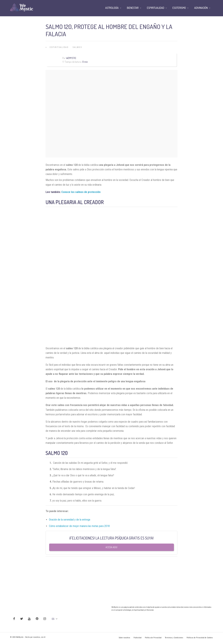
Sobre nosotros (124, 638)
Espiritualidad (59, 47)
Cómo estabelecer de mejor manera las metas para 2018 (79, 526)
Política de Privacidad (153, 638)
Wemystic (71, 58)
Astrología (112, 8)
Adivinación (201, 8)
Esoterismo (179, 8)
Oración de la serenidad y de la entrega (70, 520)
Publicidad (138, 638)
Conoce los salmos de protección (81, 192)
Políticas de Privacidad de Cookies (200, 638)
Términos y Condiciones (174, 638)
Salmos (77, 47)
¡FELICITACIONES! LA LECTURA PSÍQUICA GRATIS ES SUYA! (111, 538)
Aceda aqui (111, 547)
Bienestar (133, 8)
